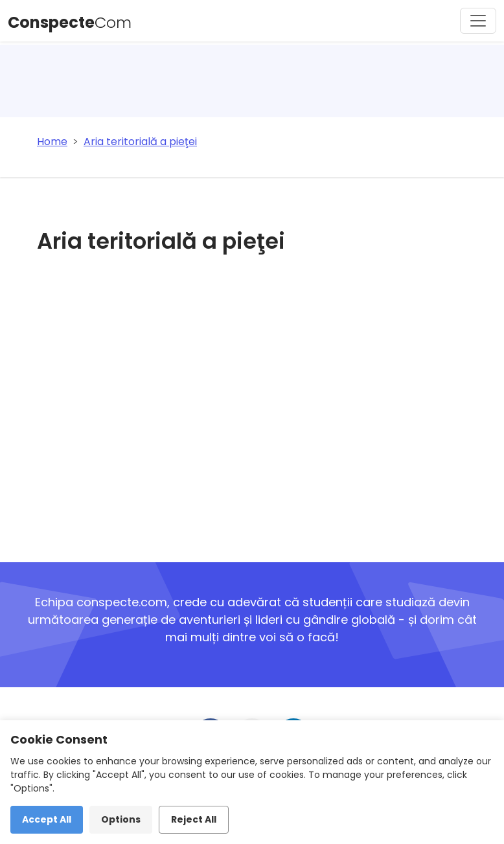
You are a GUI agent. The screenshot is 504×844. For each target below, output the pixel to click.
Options (121, 819)
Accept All (47, 819)
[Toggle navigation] (478, 21)
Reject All (194, 819)
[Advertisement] (201, 406)
